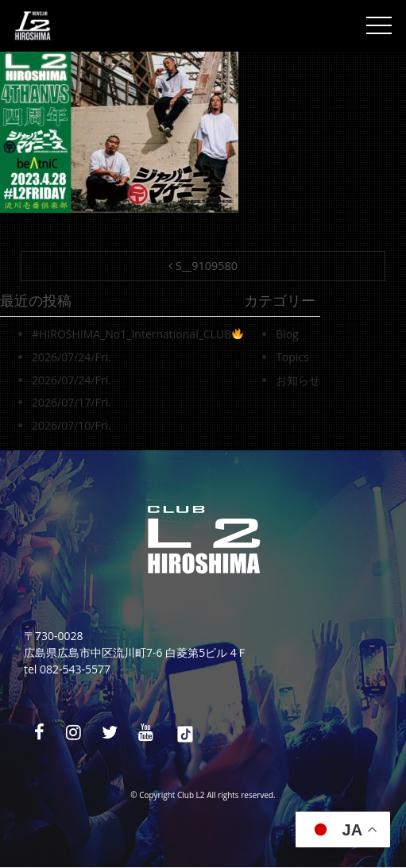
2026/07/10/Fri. (72, 425)
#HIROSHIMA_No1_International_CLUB (137, 334)
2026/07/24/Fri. (72, 357)
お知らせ (298, 380)
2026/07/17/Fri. (72, 402)
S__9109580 (203, 266)
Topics (292, 357)
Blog (287, 334)
